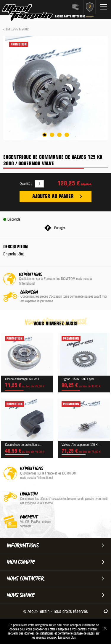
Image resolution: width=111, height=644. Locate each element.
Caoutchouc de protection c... (23, 445)
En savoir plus (67, 638)
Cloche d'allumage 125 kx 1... (23, 379)
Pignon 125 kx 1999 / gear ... (80, 379)
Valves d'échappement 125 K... (81, 445)
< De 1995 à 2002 (16, 29)
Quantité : (26, 184)
